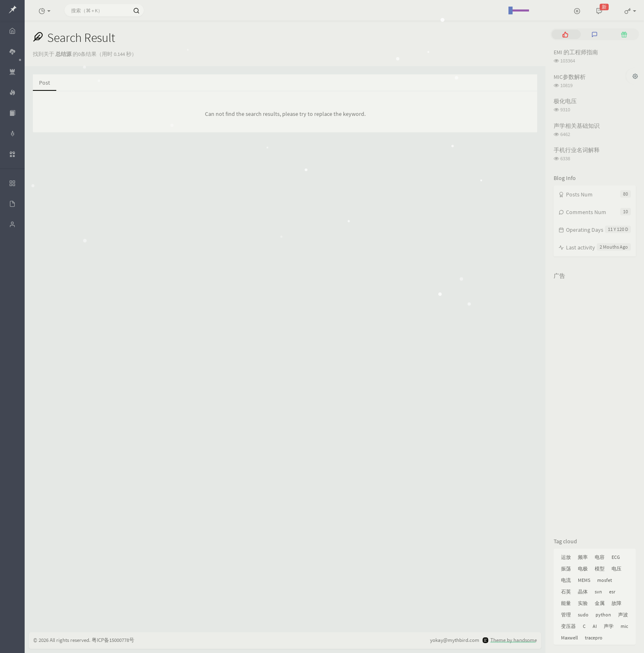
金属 (600, 603)
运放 (566, 557)
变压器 (568, 626)
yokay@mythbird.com (455, 640)
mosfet (605, 580)
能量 (566, 603)
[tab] (565, 34)
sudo (583, 615)
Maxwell (569, 638)
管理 (566, 615)
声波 (623, 615)
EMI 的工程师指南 (576, 52)
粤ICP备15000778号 (113, 640)
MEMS (584, 580)
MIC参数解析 (570, 77)
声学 (609, 626)
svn (598, 592)
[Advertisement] (595, 407)
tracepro (594, 638)
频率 (583, 557)
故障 (616, 603)
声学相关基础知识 (577, 126)
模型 (600, 569)
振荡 (566, 569)
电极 (583, 569)
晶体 (583, 592)
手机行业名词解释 (577, 150)
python (603, 615)
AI (595, 626)
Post (45, 83)
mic (624, 626)
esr (612, 592)
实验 (583, 603)
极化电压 (565, 101)
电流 (566, 580)
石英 (566, 592)
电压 (616, 569)
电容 (600, 557)
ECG (616, 557)
